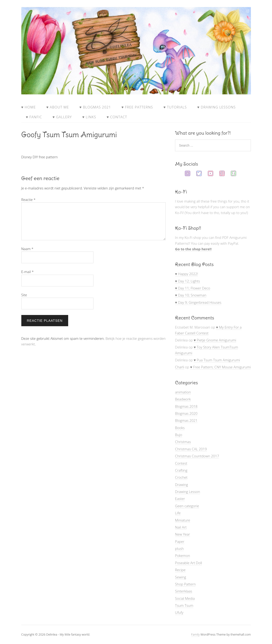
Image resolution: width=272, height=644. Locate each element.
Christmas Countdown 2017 (197, 456)
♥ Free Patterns (137, 107)
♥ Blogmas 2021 (95, 107)
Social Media (185, 598)
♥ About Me (58, 107)
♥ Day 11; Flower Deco (193, 288)
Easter (180, 499)
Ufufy (179, 612)
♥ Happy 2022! (186, 274)
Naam (27, 249)
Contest (181, 463)
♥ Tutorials (175, 107)
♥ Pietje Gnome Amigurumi (215, 340)
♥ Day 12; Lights (187, 281)
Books (180, 428)
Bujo (179, 435)
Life (178, 513)
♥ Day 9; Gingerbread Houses (198, 302)
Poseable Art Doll (188, 563)
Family (196, 634)
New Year (183, 534)
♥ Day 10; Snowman (191, 295)
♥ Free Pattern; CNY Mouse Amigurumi (220, 367)
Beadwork (183, 399)
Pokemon (183, 555)
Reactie (28, 200)
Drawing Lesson (188, 492)
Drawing (181, 485)
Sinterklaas (184, 591)
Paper (180, 541)
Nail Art (181, 527)
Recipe (180, 570)
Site (24, 295)
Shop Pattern (185, 584)
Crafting (181, 470)
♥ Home (29, 107)
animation (183, 392)
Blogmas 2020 (186, 413)
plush (179, 548)
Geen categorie (187, 506)
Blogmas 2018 (186, 406)
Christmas (183, 442)
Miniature (183, 520)
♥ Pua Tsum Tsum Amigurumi (217, 360)
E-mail (28, 272)
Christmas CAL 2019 (191, 449)
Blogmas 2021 (186, 420)
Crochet (181, 477)
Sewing (181, 577)
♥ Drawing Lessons (216, 107)
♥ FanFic (34, 117)
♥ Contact (117, 117)
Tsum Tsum (184, 605)
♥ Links (89, 117)
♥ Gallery (62, 117)
